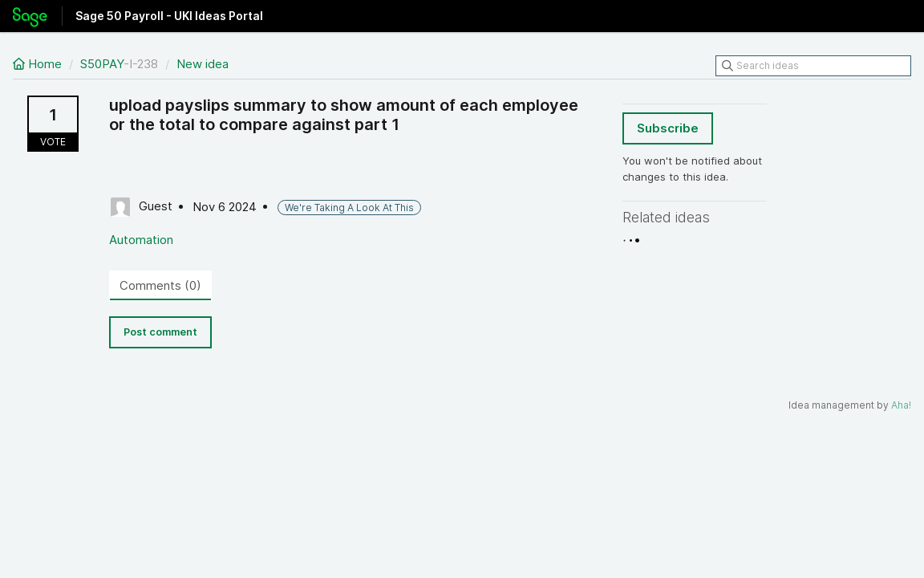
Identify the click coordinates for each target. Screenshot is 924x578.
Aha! (901, 405)
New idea (203, 64)
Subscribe (668, 128)
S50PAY (102, 64)
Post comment (160, 332)
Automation (141, 240)
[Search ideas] (813, 66)
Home (39, 64)
